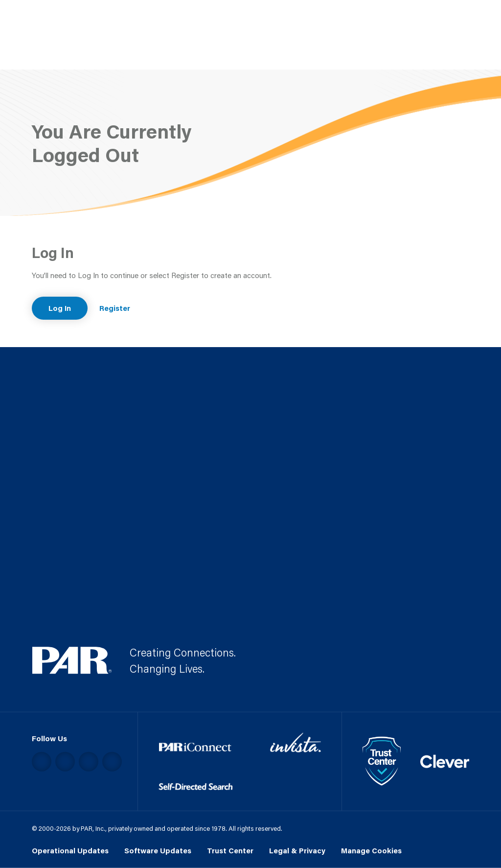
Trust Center (230, 850)
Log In (60, 308)
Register (115, 308)
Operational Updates (70, 850)
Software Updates (158, 850)
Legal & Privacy (297, 850)
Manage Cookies (371, 850)
